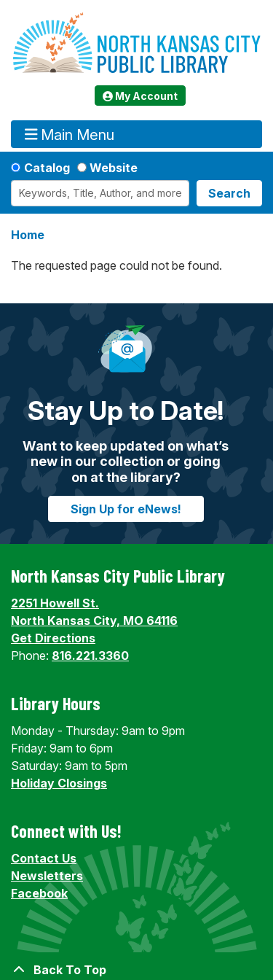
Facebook (39, 893)
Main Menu (70, 135)
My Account (140, 96)
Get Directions (53, 638)
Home (28, 235)
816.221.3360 (90, 656)
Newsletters (47, 876)
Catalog (47, 168)
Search (229, 193)
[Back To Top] (136, 970)
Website (114, 168)
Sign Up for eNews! (126, 509)
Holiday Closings (59, 783)
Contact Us (44, 858)
